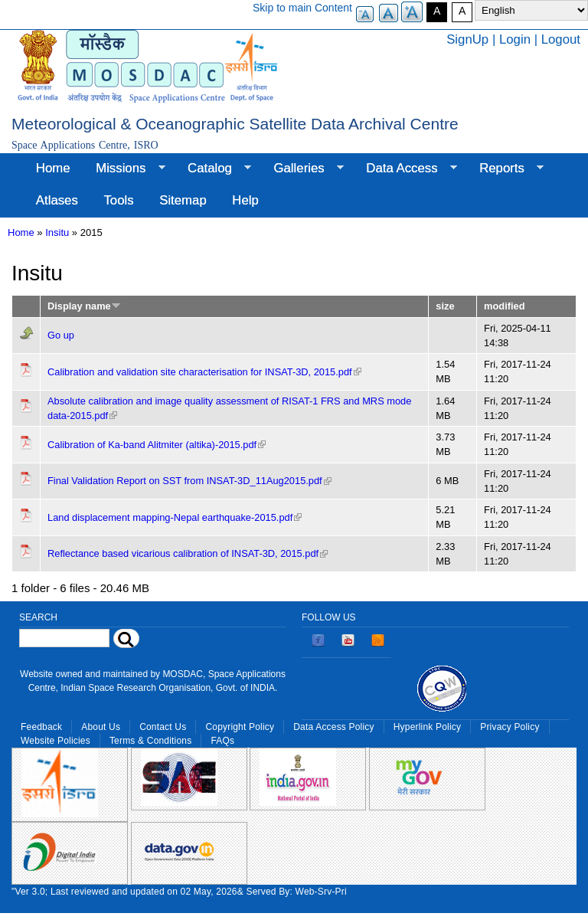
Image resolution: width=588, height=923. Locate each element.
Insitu (57, 232)
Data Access (405, 169)
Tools (118, 200)
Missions (124, 169)
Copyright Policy (240, 727)
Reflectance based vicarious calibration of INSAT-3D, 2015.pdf (188, 553)
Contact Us (163, 727)
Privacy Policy (510, 727)
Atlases (57, 200)
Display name (84, 306)
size (445, 306)
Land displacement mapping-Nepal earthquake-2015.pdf (175, 517)
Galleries (302, 169)
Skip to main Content (302, 8)
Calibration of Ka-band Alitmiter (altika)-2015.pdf (157, 445)
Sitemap (183, 200)
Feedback (41, 727)
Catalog (213, 169)
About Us (101, 727)
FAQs (222, 741)
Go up (61, 335)
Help (245, 200)
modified (504, 306)
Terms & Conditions (151, 741)
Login (515, 39)
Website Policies (56, 741)
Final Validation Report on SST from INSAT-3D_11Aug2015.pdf (189, 481)
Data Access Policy (334, 727)
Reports (505, 169)
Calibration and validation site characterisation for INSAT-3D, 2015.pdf (204, 372)
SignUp (467, 39)
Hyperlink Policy (427, 727)
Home (53, 168)
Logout (561, 39)
